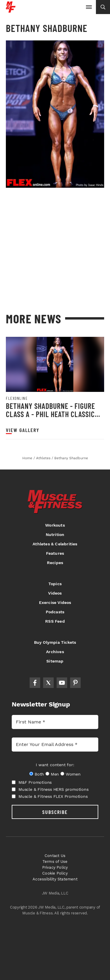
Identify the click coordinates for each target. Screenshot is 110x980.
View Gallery (23, 430)
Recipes (55, 563)
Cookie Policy (55, 873)
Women (73, 774)
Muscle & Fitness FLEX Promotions (50, 796)
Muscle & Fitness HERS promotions (50, 789)
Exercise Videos (55, 602)
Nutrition (55, 535)
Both (39, 774)
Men (55, 774)
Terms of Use (55, 862)
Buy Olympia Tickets (55, 642)
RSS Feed (55, 621)
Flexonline (17, 398)
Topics (55, 584)
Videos (55, 593)
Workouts (55, 525)
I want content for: (55, 765)
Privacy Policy (55, 867)
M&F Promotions (32, 782)
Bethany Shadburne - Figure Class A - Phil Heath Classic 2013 (50, 414)
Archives (55, 652)
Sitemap (55, 661)
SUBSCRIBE (55, 812)
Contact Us (55, 856)
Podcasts (55, 612)
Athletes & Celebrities (55, 544)
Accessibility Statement (55, 879)
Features (55, 553)
